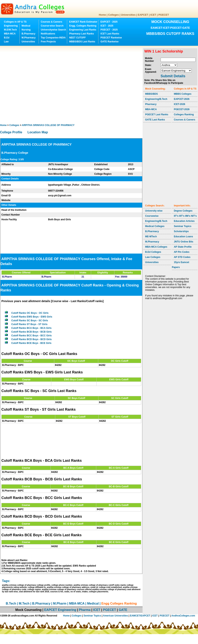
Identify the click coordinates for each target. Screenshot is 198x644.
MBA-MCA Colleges (156, 247)
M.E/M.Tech (10, 30)
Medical (26, 26)
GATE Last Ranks (155, 120)
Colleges (113, 15)
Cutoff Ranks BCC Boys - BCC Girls (31, 336)
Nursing (26, 30)
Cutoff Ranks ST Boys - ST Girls (29, 324)
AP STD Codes (182, 257)
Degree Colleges (183, 211)
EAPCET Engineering (60, 610)
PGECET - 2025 (109, 30)
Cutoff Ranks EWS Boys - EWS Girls (32, 317)
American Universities (115, 616)
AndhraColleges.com (183, 616)
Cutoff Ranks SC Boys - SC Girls (30, 321)
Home (102, 15)
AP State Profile (183, 247)
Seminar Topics (183, 226)
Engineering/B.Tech (156, 99)
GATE (123, 610)
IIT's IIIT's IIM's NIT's (185, 216)
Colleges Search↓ (155, 206)
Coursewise (152, 216)
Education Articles (184, 221)
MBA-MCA (10, 34)
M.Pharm (60, 603)
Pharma (85, 610)
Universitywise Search (53, 30)
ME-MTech (151, 237)
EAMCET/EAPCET (140, 616)
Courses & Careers (51, 22)
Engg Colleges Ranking (119, 603)
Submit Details (173, 76)
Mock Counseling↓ (156, 89)
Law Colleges (153, 257)
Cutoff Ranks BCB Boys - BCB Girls (31, 332)
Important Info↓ (182, 206)
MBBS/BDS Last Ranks (82, 42)
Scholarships (181, 231)
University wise (154, 211)
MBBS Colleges (183, 94)
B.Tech (11, 603)
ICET (153, 15)
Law (6, 42)
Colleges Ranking (184, 114)
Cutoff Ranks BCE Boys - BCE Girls (31, 343)
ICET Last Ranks (110, 34)
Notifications (48, 34)
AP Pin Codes (182, 252)
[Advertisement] (37, 85)
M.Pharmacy (29, 38)
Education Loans (183, 237)
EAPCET (143, 15)
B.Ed (7, 38)
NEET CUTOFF (77, 38)
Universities (128, 15)
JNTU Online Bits (184, 242)
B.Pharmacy (28, 34)
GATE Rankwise (109, 42)
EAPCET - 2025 (109, 22)
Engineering (11, 26)
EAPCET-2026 (182, 99)
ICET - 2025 (107, 26)
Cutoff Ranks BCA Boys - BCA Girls (31, 328)
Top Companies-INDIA (53, 38)
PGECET (164, 15)
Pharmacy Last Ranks (81, 34)
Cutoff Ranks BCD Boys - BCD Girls (31, 339)
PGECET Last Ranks (157, 114)
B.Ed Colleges (153, 252)
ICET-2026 (179, 104)
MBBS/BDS (151, 94)
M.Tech (24, 603)
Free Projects (48, 42)
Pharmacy (151, 104)
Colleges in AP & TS (15, 22)
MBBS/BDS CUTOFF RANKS (170, 34)
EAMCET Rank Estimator (83, 22)
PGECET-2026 (182, 109)
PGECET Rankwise (111, 38)
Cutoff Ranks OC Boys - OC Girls (30, 313)
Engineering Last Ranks (83, 30)
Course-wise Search (52, 26)
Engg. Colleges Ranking (83, 26)
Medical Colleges (155, 226)
